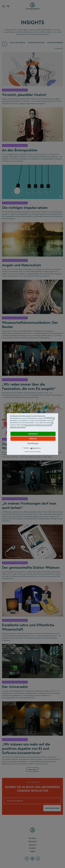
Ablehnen (33, 439)
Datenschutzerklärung (35, 452)
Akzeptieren (33, 434)
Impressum (27, 452)
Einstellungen (33, 443)
